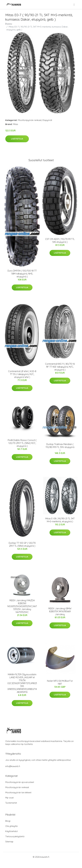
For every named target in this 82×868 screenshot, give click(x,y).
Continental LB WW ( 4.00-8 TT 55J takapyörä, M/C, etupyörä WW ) (22, 374)
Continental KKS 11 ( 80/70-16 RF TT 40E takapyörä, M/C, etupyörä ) (60, 367)
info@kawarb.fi (13, 766)
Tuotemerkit (11, 803)
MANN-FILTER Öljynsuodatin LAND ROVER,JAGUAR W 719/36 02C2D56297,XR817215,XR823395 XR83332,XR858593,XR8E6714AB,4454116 (22, 683)
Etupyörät (47, 120)
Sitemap (9, 842)
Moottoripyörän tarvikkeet (18, 792)
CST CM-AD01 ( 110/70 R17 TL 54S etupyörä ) (60, 240)
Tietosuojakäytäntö (15, 836)
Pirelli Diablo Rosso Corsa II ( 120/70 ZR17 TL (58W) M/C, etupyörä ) (22, 443)
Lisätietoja (17, 139)
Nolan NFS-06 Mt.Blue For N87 (60, 682)
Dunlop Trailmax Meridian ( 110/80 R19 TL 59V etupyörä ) (60, 447)
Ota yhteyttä (11, 826)
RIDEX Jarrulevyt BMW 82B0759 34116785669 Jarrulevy (60, 611)
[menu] (74, 5)
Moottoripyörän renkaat (30, 120)
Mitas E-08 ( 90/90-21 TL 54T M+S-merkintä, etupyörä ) (60, 520)
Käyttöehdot (11, 831)
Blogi (8, 821)
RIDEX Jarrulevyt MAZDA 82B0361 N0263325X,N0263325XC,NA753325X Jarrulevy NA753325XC (22, 606)
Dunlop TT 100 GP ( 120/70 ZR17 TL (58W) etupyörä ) (22, 544)
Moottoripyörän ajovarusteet (20, 782)
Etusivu (9, 24)
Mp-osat (9, 798)
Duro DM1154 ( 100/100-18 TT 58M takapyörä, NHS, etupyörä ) (22, 274)
